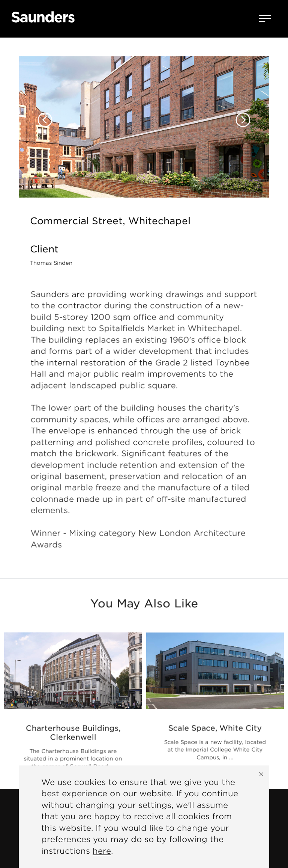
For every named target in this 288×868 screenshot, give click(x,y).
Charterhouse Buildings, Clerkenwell (73, 734)
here (102, 851)
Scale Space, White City (215, 729)
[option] (144, 118)
